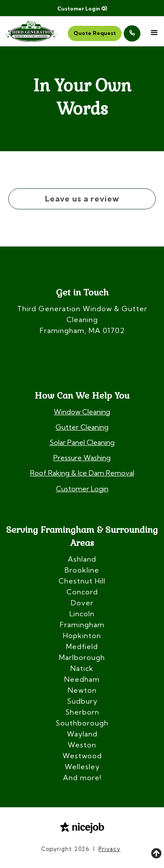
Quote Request (95, 33)
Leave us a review (82, 199)
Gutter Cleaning (82, 427)
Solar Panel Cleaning (82, 442)
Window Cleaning (82, 412)
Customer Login (82, 9)
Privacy (109, 849)
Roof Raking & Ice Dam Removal (82, 473)
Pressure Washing (82, 458)
